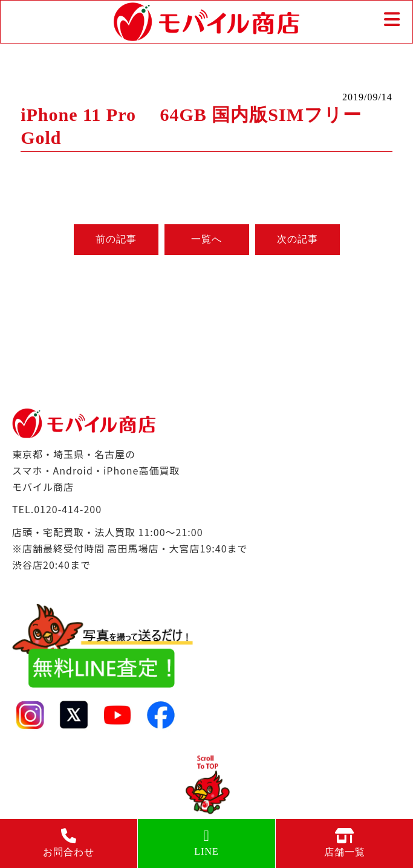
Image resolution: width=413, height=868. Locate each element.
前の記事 (116, 239)
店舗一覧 (344, 843)
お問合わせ (69, 843)
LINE (207, 842)
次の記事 (298, 239)
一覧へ (207, 239)
